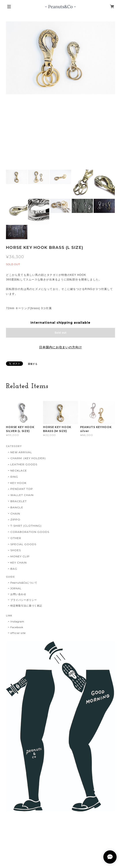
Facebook (17, 627)
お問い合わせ (18, 594)
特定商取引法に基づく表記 (26, 606)
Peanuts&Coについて (24, 583)
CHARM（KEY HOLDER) (28, 458)
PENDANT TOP (22, 489)
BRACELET (19, 501)
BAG (14, 569)
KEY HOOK (18, 483)
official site (18, 633)
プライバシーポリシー (24, 600)
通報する (33, 364)
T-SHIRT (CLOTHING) (26, 526)
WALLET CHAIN (22, 495)
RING (14, 477)
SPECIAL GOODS (23, 544)
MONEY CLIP (20, 556)
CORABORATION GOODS (30, 532)
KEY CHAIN (19, 563)
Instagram (17, 622)
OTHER (16, 538)
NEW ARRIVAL (21, 452)
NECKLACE (19, 471)
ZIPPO (15, 519)
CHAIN (15, 514)
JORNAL (16, 588)
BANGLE (17, 507)
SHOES (16, 550)
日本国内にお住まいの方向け (60, 347)
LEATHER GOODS (24, 464)
